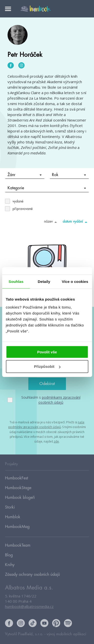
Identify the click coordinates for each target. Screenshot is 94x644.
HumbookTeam (18, 545)
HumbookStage (18, 488)
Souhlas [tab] (16, 282)
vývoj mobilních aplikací (66, 634)
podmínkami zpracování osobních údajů (59, 400)
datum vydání (76, 222)
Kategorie (47, 188)
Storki (10, 507)
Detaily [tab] (44, 282)
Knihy (10, 565)
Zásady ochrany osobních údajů (32, 575)
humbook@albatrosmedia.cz (29, 606)
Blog (9, 555)
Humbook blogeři (20, 498)
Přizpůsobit (47, 366)
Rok (69, 175)
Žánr (25, 175)
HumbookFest (17, 478)
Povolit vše (47, 352)
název (51, 222)
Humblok (13, 517)
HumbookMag (17, 527)
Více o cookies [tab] (75, 282)
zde (56, 441)
